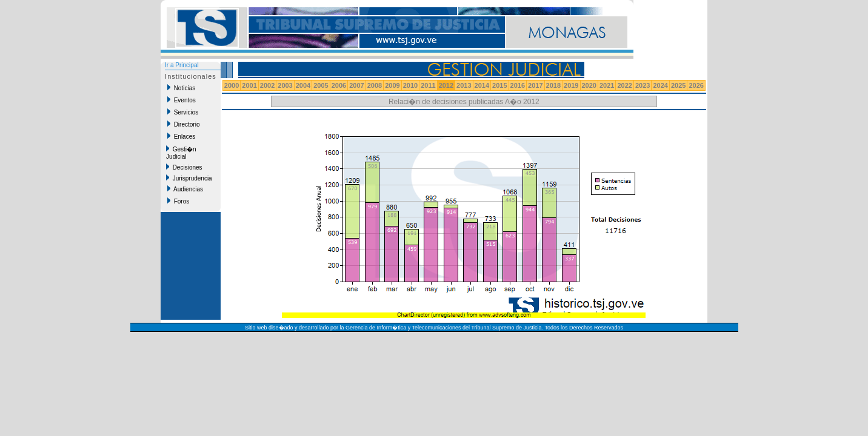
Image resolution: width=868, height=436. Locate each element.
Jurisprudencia (189, 178)
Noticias (181, 88)
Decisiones (184, 167)
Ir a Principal (182, 65)
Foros (178, 201)
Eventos (182, 100)
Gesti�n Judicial (181, 153)
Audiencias (185, 189)
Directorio (183, 124)
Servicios (183, 112)
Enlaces (181, 136)
